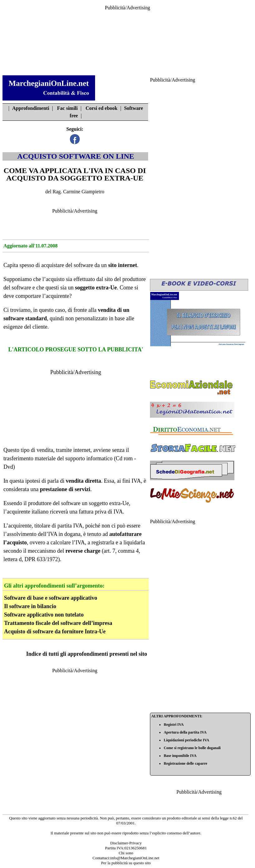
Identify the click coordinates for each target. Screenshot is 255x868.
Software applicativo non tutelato (44, 615)
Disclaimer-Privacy (126, 843)
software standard (25, 318)
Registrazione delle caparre (185, 763)
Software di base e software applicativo (51, 598)
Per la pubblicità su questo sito (126, 863)
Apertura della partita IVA (185, 732)
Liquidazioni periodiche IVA (186, 740)
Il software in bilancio (30, 606)
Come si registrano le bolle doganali (192, 748)
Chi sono (126, 853)
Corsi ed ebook (101, 108)
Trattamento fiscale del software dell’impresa (58, 623)
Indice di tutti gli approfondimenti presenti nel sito (87, 654)
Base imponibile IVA (180, 756)
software (83, 265)
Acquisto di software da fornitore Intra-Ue (55, 631)
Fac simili (67, 108)
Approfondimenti (31, 108)
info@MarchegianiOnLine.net (135, 858)
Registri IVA (174, 725)
